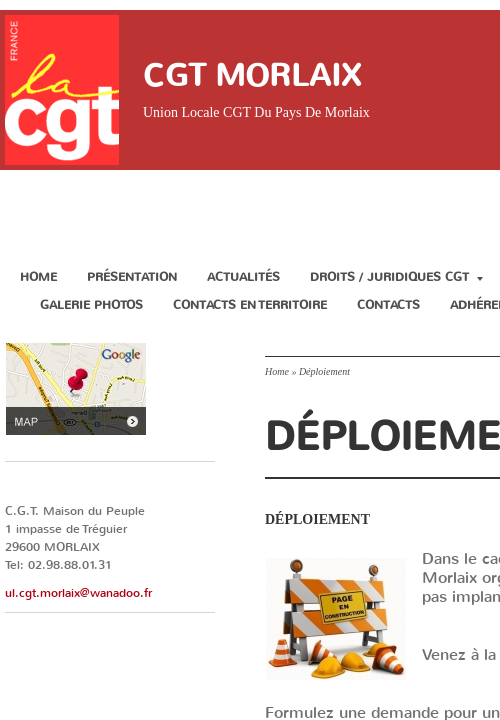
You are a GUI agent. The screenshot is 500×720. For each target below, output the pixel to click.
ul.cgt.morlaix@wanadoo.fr (78, 593)
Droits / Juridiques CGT (396, 277)
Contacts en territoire (250, 305)
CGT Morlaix (252, 75)
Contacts (388, 305)
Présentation (132, 277)
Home (38, 277)
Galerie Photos (91, 305)
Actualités (243, 277)
